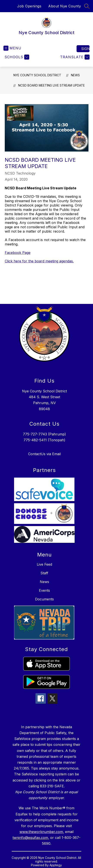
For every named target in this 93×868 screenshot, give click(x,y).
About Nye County (65, 6)
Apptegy (56, 865)
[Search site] (87, 6)
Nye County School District (37, 75)
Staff (44, 573)
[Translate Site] (74, 57)
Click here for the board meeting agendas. (39, 261)
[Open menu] (12, 48)
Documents (44, 599)
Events (44, 590)
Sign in (85, 49)
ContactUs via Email (44, 454)
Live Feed (44, 564)
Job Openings (29, 6)
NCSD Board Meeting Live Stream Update (51, 85)
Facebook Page (18, 253)
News (75, 75)
